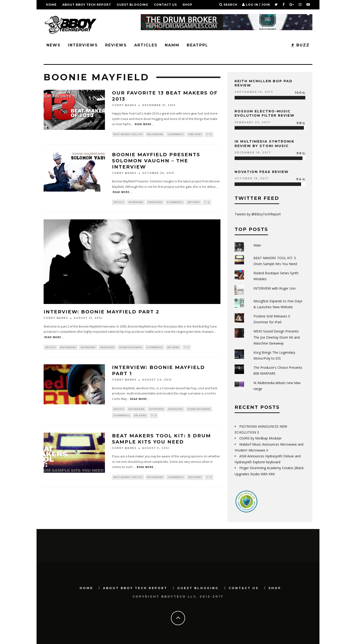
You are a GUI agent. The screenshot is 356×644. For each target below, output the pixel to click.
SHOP (187, 5)
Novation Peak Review (262, 172)
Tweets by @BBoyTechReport (258, 214)
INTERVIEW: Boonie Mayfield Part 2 (101, 312)
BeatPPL (197, 45)
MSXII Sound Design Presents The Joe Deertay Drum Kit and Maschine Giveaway (277, 337)
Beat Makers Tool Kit (128, 134)
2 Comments (176, 134)
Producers (155, 203)
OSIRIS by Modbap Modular (260, 438)
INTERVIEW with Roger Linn (275, 288)
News (54, 45)
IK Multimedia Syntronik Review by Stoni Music (265, 144)
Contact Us (165, 5)
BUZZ (300, 45)
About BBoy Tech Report (87, 5)
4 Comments (176, 479)
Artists (119, 203)
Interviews (83, 45)
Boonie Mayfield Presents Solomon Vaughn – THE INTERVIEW (156, 161)
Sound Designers (131, 348)
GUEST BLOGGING (132, 5)
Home (51, 5)
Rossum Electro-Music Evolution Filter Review (265, 113)
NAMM (172, 45)
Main (257, 245)
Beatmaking (155, 134)
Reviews (116, 45)
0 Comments (175, 203)
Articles (146, 45)
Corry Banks (124, 105)
